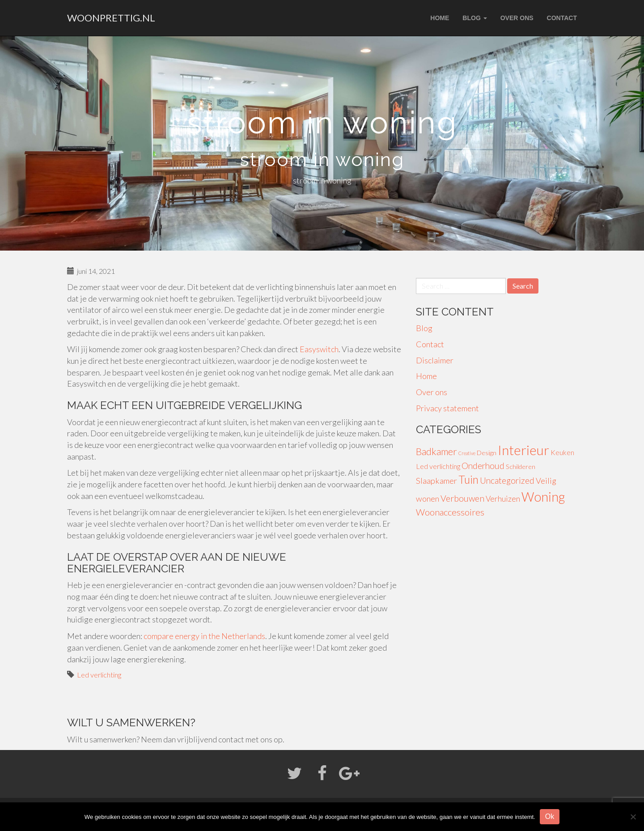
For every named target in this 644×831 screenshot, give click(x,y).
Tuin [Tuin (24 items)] (468, 479)
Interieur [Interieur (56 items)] (523, 450)
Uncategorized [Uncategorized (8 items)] (507, 480)
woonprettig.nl (111, 18)
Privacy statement (447, 408)
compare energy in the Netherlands (204, 636)
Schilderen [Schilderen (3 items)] (521, 467)
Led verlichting (99, 675)
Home (440, 18)
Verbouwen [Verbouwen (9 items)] (462, 498)
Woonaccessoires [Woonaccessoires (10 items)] (450, 512)
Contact (562, 18)
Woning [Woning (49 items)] (543, 497)
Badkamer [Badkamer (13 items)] (436, 452)
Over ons (517, 18)
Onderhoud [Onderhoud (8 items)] (483, 466)
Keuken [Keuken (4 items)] (562, 452)
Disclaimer (435, 360)
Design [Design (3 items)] (487, 453)
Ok (550, 816)
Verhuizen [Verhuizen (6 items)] (503, 499)
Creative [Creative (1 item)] (467, 453)
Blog (475, 18)
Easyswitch (319, 349)
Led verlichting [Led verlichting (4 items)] (438, 466)
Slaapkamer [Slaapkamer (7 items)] (436, 481)
